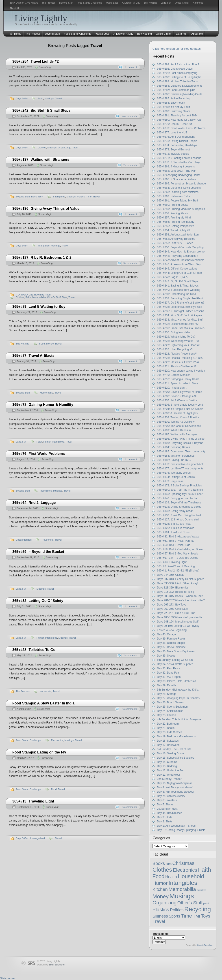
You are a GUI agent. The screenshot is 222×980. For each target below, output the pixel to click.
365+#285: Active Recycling (174, 98)
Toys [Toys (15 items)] (206, 916)
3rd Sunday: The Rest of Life (174, 749)
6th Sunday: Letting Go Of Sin (175, 660)
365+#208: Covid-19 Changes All (177, 396)
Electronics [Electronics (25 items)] (185, 870)
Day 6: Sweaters (167, 800)
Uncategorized (24, 540)
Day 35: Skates (166, 656)
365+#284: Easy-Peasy (171, 103)
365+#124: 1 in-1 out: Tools (173, 532)
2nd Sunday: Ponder (169, 779)
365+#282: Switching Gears (174, 111)
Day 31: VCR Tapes (169, 677)
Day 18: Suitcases (168, 741)
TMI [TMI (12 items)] (197, 916)
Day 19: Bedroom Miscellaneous (176, 736)
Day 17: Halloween (168, 745)
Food (42, 344)
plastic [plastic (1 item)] (207, 903)
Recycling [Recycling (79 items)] (198, 909)
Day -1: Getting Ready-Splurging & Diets (181, 830)
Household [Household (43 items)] (191, 876)
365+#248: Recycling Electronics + (178, 256)
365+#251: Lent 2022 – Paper (175, 243)
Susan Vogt (45, 67)
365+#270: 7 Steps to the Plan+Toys (179, 162)
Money (50, 344)
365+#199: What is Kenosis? (174, 430)
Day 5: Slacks (165, 805)
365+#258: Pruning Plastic (173, 213)
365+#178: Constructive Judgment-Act (180, 464)
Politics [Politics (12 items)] (177, 910)
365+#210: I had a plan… (172, 388)
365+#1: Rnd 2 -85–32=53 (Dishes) (178, 571)
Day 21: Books (166, 728)
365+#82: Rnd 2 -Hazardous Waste (178, 537)
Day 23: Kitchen (166, 715)
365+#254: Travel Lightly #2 (174, 230)
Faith (40, 98)
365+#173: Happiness (170, 481)
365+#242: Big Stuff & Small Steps (178, 281)
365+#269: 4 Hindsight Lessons (176, 167)
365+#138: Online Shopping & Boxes (179, 507)
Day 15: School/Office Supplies (175, 758)
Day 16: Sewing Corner (171, 753)
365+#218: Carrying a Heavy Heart (178, 379)
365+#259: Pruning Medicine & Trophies (181, 209)
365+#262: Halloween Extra (174, 196)
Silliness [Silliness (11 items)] (160, 916)
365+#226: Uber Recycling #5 (175, 349)
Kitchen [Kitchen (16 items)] (160, 889)
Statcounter (8, 978)
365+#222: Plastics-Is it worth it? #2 (178, 362)
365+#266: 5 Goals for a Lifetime (176, 179)
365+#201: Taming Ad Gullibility (176, 422)
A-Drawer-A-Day (131, 3)
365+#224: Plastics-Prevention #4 (177, 354)
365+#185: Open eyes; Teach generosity (181, 451)
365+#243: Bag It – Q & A (172, 277)
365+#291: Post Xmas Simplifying (177, 73)
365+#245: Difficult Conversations (177, 269)
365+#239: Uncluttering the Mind (176, 294)
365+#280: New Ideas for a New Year (179, 120)
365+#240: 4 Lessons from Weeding (179, 290)
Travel (58, 98)
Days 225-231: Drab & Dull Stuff (176, 613)
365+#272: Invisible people (173, 154)
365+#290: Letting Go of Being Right (179, 77)
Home (18, 34)
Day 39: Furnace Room (171, 639)
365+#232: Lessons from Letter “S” (178, 324)
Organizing (64, 148)
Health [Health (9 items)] (171, 877)
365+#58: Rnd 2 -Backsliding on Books (180, 549)
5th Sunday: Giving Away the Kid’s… (179, 690)
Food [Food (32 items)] (158, 876)
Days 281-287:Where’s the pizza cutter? (181, 600)
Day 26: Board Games (170, 702)
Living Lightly (41, 18)
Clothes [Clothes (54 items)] (162, 870)
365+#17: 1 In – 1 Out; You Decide (178, 558)
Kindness (198, 3)
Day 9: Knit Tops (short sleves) (175, 787)
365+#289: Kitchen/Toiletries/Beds (177, 81)
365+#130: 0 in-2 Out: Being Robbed (179, 515)
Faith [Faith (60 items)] (205, 870)
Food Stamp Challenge (89, 3)
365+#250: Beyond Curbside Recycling (180, 247)
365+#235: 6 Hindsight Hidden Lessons (181, 311)
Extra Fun (166, 3)
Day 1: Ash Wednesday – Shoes (176, 826)
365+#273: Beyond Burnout (173, 150)
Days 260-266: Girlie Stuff (172, 609)
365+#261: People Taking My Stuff (177, 201)
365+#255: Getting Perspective (175, 226)
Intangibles (59, 197)
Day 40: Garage (166, 634)
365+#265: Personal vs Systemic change (181, 184)
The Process (49, 3)
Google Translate (205, 945)
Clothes (42, 148)
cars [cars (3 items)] (169, 864)
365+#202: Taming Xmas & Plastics (178, 417)
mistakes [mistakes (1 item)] (201, 890)
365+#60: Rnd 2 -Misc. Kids (174, 545)
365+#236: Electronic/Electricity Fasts (179, 307)
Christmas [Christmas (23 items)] (183, 863)
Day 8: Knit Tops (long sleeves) (175, 792)
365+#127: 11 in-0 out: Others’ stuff (178, 520)
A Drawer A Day (24, 295)
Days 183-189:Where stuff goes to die (180, 617)
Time (89, 197)
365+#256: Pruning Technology (176, 222)
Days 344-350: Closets (171, 575)
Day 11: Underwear (169, 775)
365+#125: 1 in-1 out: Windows (176, 528)
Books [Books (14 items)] (159, 863)
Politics (81, 197)
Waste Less (112, 3)
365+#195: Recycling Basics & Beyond (180, 443)
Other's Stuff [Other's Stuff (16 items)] (190, 903)
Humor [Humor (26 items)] (160, 883)
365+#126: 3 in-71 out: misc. (174, 524)
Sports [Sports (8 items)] (174, 916)
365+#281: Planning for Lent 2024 (177, 116)
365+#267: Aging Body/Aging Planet (179, 175)
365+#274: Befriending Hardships (177, 145)
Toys (65, 297)
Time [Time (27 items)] (186, 916)
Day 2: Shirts (165, 822)
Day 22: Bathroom (168, 724)
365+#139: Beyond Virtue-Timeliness (179, 503)
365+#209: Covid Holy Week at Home (180, 392)
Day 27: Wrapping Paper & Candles (178, 698)
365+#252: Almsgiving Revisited (176, 239)
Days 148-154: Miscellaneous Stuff (178, 622)
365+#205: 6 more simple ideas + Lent (180, 405)
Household (48, 540)
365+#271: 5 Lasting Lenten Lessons (179, 158)
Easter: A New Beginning (172, 630)
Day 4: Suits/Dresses (170, 813)
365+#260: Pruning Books (172, 205)
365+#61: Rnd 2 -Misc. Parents (176, 541)
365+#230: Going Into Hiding (174, 332)
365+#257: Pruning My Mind (174, 218)
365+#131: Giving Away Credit (175, 511)
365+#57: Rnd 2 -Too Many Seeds (177, 554)
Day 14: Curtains (167, 762)
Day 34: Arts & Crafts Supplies (175, 664)
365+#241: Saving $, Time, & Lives (178, 286)
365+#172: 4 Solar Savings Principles (179, 486)
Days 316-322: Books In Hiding (175, 592)
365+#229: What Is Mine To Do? (176, 337)
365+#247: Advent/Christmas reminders (181, 260)
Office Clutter (182, 3)
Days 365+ (22, 98)
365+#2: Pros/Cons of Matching (176, 566)
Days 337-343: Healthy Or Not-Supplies (181, 579)
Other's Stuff (54, 297)
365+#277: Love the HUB (172, 133)
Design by (51, 965)
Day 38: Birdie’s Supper (171, 643)
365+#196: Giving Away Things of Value (181, 439)
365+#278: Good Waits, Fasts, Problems (181, 128)
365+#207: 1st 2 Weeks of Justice (177, 400)
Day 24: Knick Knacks (170, 711)
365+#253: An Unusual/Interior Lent (178, 235)
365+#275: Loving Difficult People (177, 141)
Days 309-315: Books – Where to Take (180, 596)
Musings (49, 98)
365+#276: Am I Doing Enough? (176, 137)
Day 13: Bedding (167, 766)
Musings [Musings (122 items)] (182, 896)
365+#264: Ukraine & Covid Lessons (179, 188)
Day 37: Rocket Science (171, 647)
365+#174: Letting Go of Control (176, 477)
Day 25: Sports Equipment (173, 707)
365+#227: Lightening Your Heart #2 (179, 345)
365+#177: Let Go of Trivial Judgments (180, 469)
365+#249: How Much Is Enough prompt (181, 252)
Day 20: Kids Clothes (170, 732)
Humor (47, 442)
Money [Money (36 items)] (161, 896)
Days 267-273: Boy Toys (172, 605)
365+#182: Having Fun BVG (174, 460)
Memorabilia (39, 297)
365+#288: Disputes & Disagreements (180, 86)
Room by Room (43, 295)
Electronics (57, 740)
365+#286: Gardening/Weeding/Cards (180, 94)
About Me (15, 8)
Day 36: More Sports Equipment (176, 651)
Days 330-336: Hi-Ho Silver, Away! (177, 583)
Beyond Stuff (66, 3)
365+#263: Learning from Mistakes (178, 192)
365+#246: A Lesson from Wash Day (179, 264)
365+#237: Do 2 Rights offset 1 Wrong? (181, 303)
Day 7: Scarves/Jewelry (171, 796)
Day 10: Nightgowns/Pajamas (175, 783)
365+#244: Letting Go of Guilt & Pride (179, 273)
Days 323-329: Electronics (173, 588)
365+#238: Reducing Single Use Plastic (181, 298)
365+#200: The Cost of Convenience (179, 426)
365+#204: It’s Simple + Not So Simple (180, 409)
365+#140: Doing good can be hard (178, 498)
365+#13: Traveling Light (172, 562)
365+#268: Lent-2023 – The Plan (177, 171)
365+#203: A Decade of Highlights (177, 413)
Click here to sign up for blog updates (177, 49)
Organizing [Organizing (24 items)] (164, 903)
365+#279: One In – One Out (174, 124)
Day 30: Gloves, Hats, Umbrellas (176, 681)
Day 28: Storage (167, 694)
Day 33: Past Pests (168, 668)
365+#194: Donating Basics (173, 447)
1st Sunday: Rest (167, 809)
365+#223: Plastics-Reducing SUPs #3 (180, 358)
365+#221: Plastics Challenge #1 (177, 366)
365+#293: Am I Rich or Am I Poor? (178, 64)
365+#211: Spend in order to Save (177, 383)
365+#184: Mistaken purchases (176, 456)
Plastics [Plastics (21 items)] (161, 910)
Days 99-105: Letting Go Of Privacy (178, 626)
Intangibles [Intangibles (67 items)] (183, 883)
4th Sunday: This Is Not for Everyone (179, 719)
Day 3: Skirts (165, 817)
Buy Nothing (150, 3)
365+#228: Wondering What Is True (178, 341)
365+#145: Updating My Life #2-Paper (180, 494)
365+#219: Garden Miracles (174, 375)
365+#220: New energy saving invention (181, 371)
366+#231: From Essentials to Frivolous (181, 328)
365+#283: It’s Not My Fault (173, 107)
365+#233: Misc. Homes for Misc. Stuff (180, 320)
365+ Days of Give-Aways (24, 3)
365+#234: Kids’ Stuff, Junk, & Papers (180, 315)
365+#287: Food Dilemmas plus (176, 90)
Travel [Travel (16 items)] (159, 921)
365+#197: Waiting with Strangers (177, 434)
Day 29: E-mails (166, 685)
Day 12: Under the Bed (171, 770)
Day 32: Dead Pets (168, 673)
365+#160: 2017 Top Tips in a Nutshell (180, 490)
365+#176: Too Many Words (174, 473)
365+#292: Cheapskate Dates (175, 69)
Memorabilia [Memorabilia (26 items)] (182, 889)
